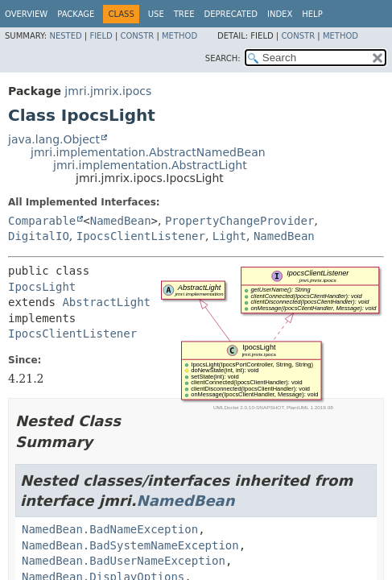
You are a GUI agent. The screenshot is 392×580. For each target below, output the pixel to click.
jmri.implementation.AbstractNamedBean (148, 152)
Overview (26, 14)
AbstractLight (106, 302)
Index (280, 14)
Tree (184, 14)
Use (156, 14)
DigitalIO (39, 236)
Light (229, 236)
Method (179, 36)
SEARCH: (223, 58)
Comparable (42, 221)
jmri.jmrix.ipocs (108, 91)
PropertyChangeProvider (239, 221)
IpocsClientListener (141, 236)
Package (76, 14)
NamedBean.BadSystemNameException (130, 545)
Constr (137, 36)
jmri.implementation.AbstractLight (150, 165)
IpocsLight (42, 287)
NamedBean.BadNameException (110, 529)
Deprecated (231, 14)
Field (101, 36)
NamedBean (121, 221)
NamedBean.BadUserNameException (124, 561)
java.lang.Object (54, 139)
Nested (65, 36)
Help (312, 14)
